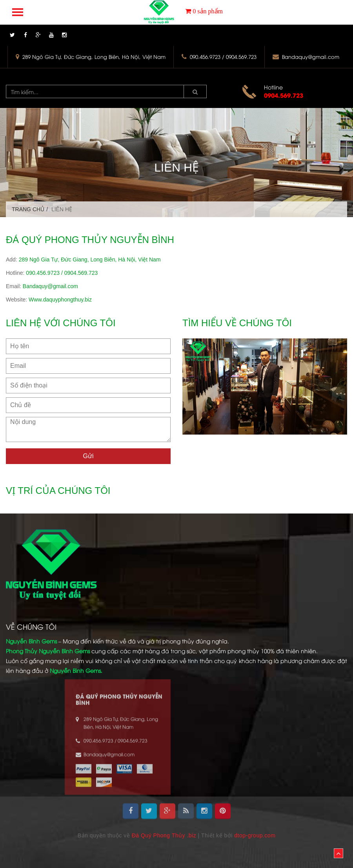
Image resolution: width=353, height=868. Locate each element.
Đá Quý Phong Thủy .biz (164, 835)
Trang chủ (28, 209)
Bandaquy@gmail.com (311, 57)
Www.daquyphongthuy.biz (60, 300)
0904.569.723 (284, 95)
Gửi (88, 456)
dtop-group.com (255, 835)
